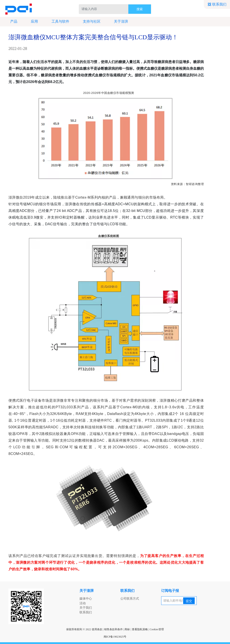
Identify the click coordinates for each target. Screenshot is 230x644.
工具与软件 (58, 22)
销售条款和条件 (113, 629)
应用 (32, 22)
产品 (11, 22)
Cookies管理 (157, 629)
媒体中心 (86, 599)
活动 (83, 603)
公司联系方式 (130, 599)
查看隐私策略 (140, 629)
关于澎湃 (119, 22)
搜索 (140, 9)
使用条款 (97, 629)
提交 (189, 601)
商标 (127, 629)
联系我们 (217, 4)
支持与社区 (89, 22)
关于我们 (86, 608)
